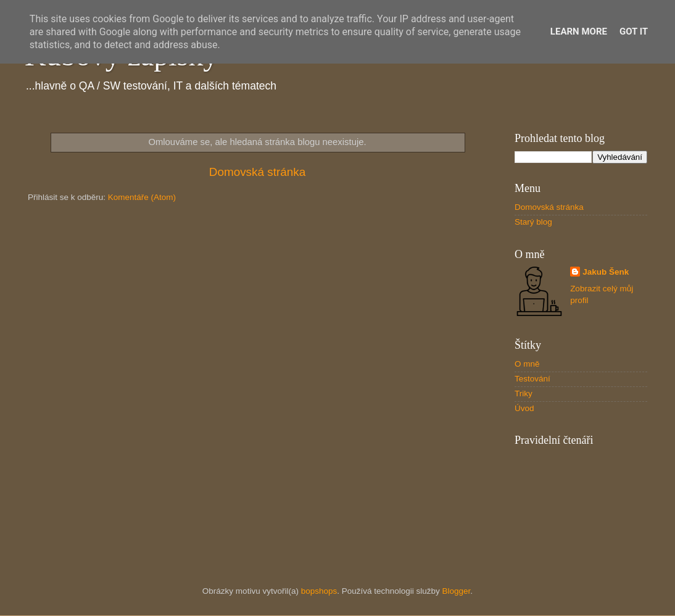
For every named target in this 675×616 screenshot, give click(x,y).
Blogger (457, 591)
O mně (527, 364)
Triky (524, 393)
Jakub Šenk (606, 272)
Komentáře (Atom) (142, 197)
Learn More (579, 31)
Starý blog (533, 222)
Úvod (524, 408)
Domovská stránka (257, 172)
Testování (532, 379)
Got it (634, 31)
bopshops (319, 591)
